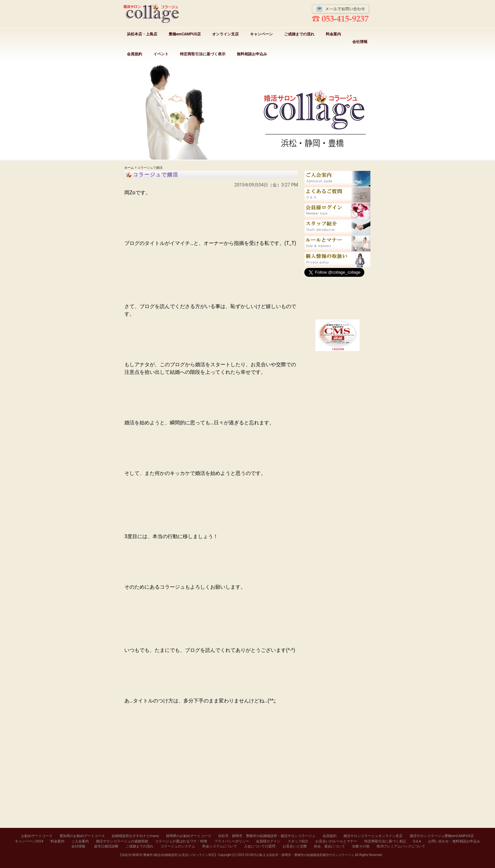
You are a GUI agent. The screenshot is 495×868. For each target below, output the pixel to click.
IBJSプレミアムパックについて (401, 846)
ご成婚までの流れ (299, 34)
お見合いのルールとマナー (336, 841)
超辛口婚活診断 (106, 846)
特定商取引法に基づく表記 (385, 841)
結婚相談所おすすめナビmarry (135, 836)
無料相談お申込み (252, 54)
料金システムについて (220, 846)
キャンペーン (261, 34)
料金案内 (333, 34)
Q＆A (417, 841)
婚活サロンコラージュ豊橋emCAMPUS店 (442, 836)
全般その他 (361, 846)
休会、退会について (329, 846)
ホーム (129, 168)
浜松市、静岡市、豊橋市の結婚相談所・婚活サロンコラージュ (267, 836)
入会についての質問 (260, 846)
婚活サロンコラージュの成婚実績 (122, 841)
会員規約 (134, 54)
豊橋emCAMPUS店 (185, 34)
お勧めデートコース (37, 836)
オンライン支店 (225, 34)
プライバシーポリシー (232, 841)
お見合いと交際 (295, 846)
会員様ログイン (268, 841)
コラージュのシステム (178, 846)
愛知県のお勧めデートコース (82, 836)
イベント (161, 54)
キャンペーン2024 (29, 841)
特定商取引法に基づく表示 (203, 54)
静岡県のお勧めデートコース (189, 836)
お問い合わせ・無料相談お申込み (454, 841)
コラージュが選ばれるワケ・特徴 (181, 841)
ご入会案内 (80, 841)
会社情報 (360, 42)
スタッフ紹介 (298, 841)
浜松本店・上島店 (142, 34)
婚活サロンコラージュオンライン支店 (373, 836)
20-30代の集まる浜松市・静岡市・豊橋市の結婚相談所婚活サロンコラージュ (299, 855)
